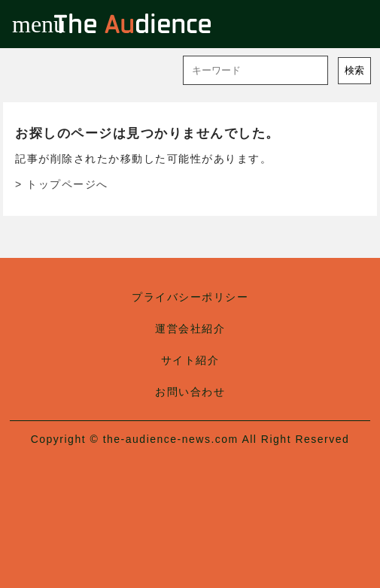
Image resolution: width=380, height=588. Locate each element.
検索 (354, 70)
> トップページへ (62, 184)
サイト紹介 (190, 360)
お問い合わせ (190, 392)
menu (24, 24)
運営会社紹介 (190, 329)
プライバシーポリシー (190, 297)
